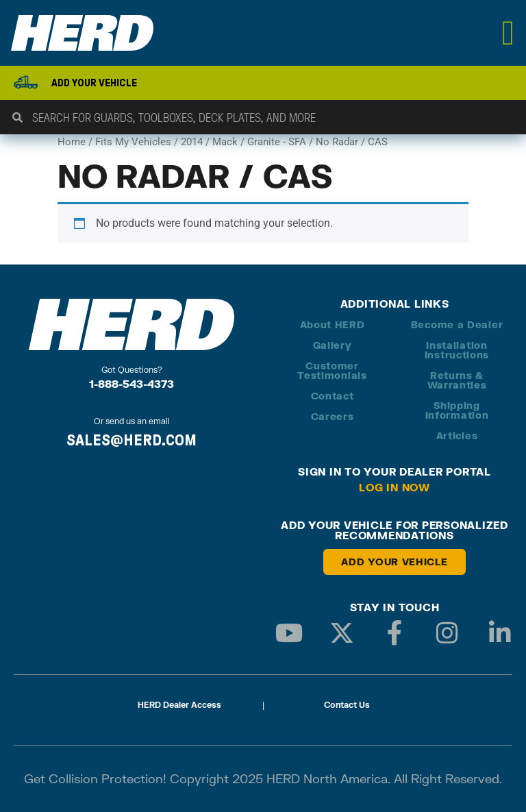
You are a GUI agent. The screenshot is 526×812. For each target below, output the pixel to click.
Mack (225, 142)
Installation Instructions (457, 350)
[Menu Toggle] (509, 33)
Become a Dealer (457, 324)
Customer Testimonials (332, 370)
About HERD (333, 324)
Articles (457, 435)
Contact (333, 396)
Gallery (333, 345)
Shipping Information (457, 410)
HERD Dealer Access (179, 705)
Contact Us (347, 705)
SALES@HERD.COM (131, 440)
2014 (192, 142)
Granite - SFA (277, 142)
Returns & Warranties (457, 380)
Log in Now (394, 487)
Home (72, 142)
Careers (333, 416)
